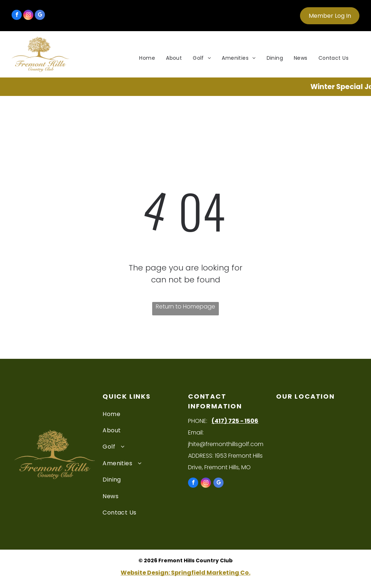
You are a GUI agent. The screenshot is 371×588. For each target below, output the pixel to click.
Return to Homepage (185, 306)
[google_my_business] (40, 16)
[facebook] (17, 16)
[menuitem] (147, 58)
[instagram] (28, 16)
